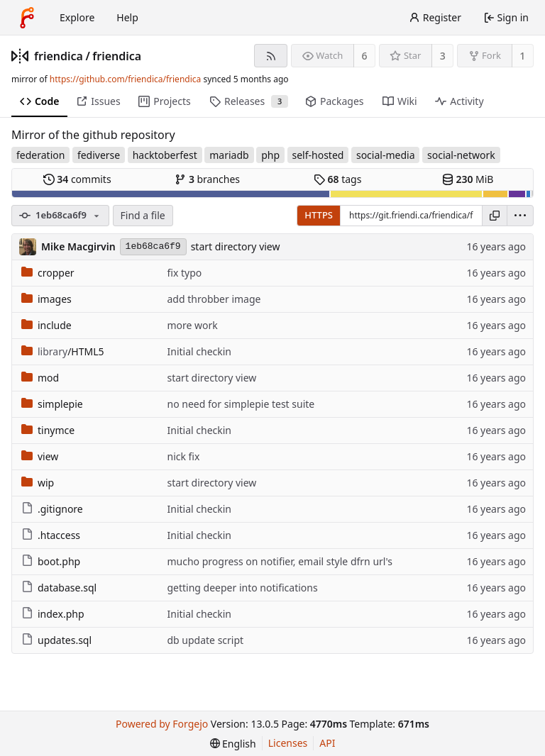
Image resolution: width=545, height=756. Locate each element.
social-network (461, 155)
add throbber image (214, 299)
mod (40, 378)
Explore (77, 17)
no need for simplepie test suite (241, 404)
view (40, 456)
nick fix (183, 456)
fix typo (184, 273)
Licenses (288, 743)
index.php (53, 614)
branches (207, 179)
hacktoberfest (165, 155)
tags (337, 179)
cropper (48, 273)
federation (40, 155)
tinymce (48, 430)
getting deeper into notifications (242, 588)
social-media (386, 155)
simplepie (52, 404)
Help (127, 17)
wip (38, 483)
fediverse (99, 155)
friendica (59, 56)
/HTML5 (63, 351)
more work (192, 325)
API (327, 743)
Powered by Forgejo (162, 724)
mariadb (229, 155)
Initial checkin (199, 351)
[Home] (27, 18)
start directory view (236, 246)
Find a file (143, 215)
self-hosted (318, 155)
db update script (205, 640)
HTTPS (319, 215)
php (270, 155)
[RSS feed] (271, 56)
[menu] (520, 216)
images (46, 299)
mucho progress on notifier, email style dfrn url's (279, 561)
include (46, 325)
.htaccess (51, 535)
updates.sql (56, 640)
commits (77, 179)
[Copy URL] (495, 216)
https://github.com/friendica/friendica (125, 79)
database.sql (59, 588)
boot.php (51, 561)
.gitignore (52, 509)
